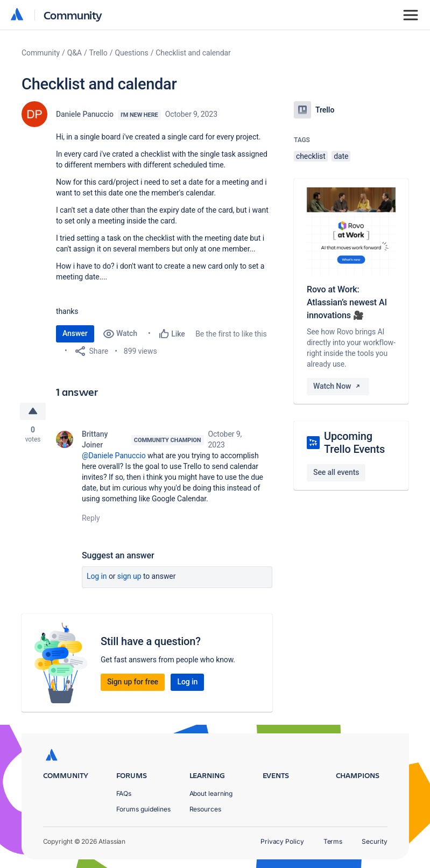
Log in (97, 576)
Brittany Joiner (95, 439)
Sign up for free (133, 682)
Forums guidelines (144, 809)
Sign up (129, 576)
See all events (336, 472)
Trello (98, 53)
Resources (205, 809)
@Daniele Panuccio (114, 456)
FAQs (124, 793)
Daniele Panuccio (85, 114)
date (341, 156)
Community (73, 15)
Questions (131, 53)
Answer (75, 333)
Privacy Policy (282, 841)
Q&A (75, 53)
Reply (91, 518)
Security (374, 841)
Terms (333, 841)
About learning (211, 793)
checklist (311, 156)
